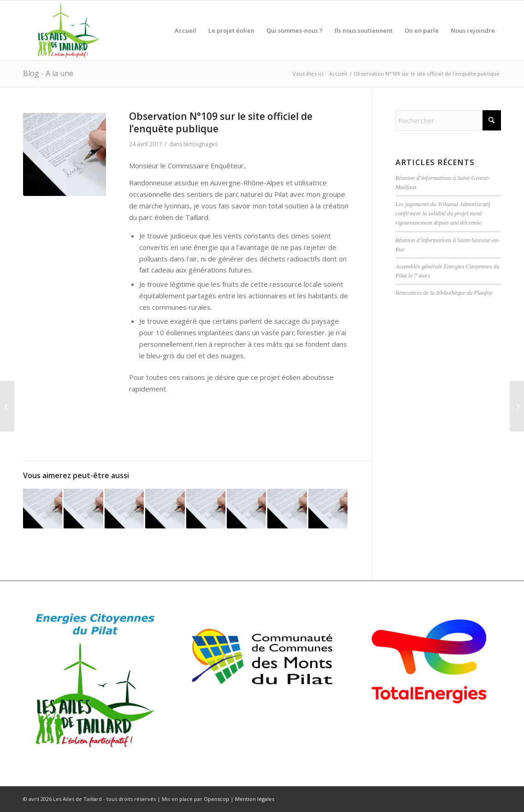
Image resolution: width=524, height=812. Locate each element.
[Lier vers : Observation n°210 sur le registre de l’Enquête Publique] (165, 508)
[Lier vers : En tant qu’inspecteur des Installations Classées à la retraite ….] (206, 508)
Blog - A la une (48, 73)
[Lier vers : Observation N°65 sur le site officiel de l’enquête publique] (328, 508)
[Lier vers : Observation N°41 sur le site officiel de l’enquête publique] (287, 508)
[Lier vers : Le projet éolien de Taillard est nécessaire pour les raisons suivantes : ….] (124, 508)
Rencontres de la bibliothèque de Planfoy (444, 293)
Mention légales (255, 799)
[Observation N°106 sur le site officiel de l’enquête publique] (517, 406)
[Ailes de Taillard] (65, 30)
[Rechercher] (448, 120)
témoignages (200, 144)
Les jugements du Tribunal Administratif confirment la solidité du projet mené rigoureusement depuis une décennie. (443, 213)
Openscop (216, 799)
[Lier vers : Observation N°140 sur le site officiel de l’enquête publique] (83, 508)
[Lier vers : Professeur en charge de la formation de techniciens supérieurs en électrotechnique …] (43, 508)
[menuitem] (185, 30)
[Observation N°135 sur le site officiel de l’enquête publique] (7, 406)
